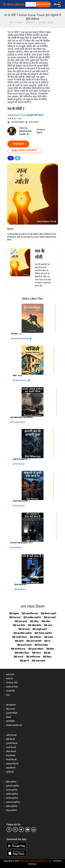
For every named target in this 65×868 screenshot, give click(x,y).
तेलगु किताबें (11, 756)
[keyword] (31, 4)
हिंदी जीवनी (19, 641)
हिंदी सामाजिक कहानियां (23, 633)
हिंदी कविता (46, 621)
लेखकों (9, 717)
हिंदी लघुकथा (39, 115)
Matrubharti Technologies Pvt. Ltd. (36, 861)
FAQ (8, 695)
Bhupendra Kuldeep (23, 339)
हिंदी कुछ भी (24, 661)
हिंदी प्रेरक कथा (15, 618)
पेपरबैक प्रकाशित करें (14, 725)
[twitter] (21, 830)
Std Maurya (20, 464)
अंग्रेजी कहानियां (12, 794)
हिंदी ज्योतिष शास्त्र (33, 657)
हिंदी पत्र (47, 641)
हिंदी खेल (47, 653)
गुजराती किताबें (12, 743)
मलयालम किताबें (12, 764)
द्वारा (13, 339)
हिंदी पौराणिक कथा (18, 649)
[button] (34, 4)
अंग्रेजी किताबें (11, 735)
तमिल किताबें (11, 751)
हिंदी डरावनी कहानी (24, 645)
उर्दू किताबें (10, 772)
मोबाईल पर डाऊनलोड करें (25, 150)
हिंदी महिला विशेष (34, 625)
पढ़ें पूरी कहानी (18, 144)
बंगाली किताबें (11, 760)
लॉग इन (57, 4)
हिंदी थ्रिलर (50, 649)
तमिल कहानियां (12, 806)
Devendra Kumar (19, 422)
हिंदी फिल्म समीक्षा (41, 645)
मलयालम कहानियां (13, 802)
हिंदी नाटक (48, 625)
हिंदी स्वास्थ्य (48, 637)
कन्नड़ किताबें (11, 768)
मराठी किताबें (11, 747)
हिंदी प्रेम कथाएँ (24, 629)
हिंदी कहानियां (11, 782)
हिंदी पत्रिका (34, 621)
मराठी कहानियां (12, 790)
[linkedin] (34, 830)
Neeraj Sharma (23, 380)
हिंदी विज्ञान (47, 657)
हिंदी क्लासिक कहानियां (32, 618)
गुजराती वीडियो (12, 713)
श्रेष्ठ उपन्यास (11, 709)
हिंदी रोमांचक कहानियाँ (43, 633)
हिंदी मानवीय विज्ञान (19, 637)
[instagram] (15, 830)
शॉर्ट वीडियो (10, 721)
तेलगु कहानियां (11, 810)
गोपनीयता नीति (12, 683)
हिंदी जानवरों (18, 657)
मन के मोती (40, 254)
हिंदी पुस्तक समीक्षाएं (36, 649)
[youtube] (27, 830)
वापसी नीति (10, 691)
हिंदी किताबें (10, 739)
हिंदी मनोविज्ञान (35, 637)
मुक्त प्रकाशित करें (43, 4)
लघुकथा (39, 133)
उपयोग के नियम (12, 687)
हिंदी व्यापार (37, 653)
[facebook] (9, 830)
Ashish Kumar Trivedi (19, 115)
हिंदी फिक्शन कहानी (48, 614)
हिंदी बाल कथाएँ (50, 618)
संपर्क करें (9, 679)
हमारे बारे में (10, 675)
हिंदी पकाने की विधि (34, 641)
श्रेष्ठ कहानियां (11, 705)
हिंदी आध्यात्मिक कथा (30, 614)
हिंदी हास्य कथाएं (21, 621)
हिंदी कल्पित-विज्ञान (22, 653)
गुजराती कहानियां (12, 786)
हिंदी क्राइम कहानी (39, 661)
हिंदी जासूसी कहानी (40, 629)
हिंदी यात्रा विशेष (19, 625)
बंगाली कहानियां (12, 798)
